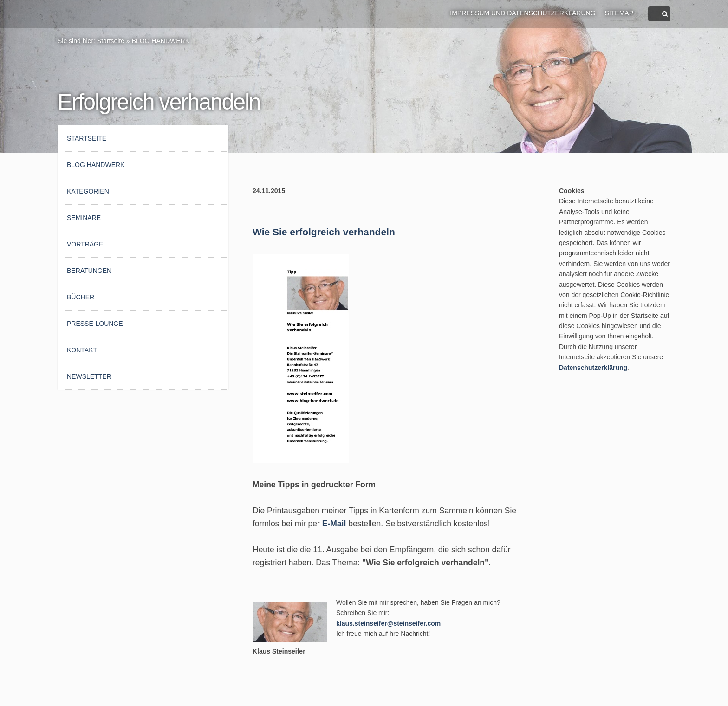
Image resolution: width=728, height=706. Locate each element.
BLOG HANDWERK (161, 41)
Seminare (84, 218)
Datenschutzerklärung (593, 368)
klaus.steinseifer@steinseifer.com (388, 623)
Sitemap (619, 13)
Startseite (111, 41)
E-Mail (334, 524)
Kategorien (88, 191)
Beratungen (89, 271)
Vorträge (85, 244)
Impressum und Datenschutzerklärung (523, 13)
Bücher (81, 297)
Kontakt (82, 350)
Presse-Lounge (95, 324)
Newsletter (89, 376)
